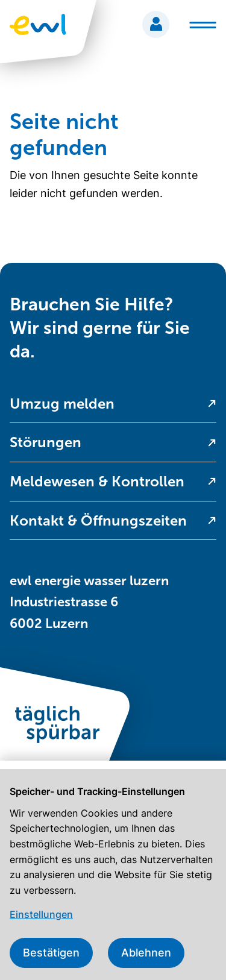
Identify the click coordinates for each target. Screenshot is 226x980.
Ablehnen (146, 953)
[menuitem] (113, 404)
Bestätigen (51, 953)
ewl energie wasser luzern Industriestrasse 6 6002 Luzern (89, 602)
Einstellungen (41, 914)
